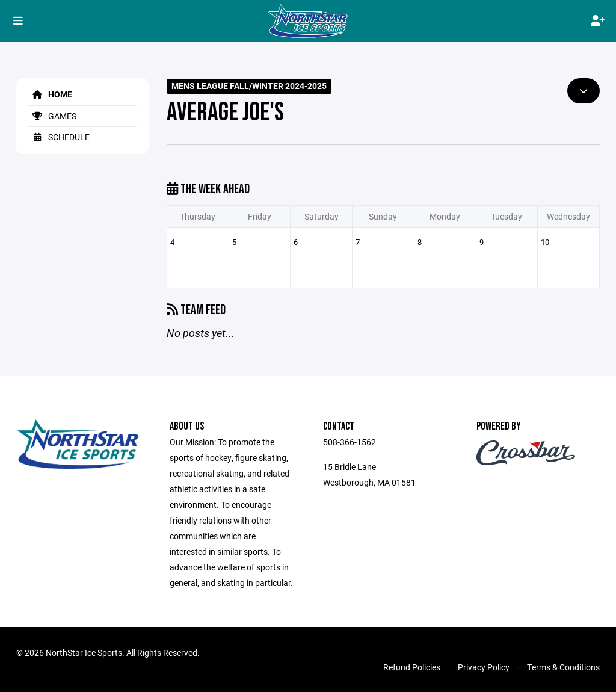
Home (50, 94)
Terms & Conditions (563, 667)
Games (52, 116)
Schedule (59, 137)
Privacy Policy (484, 667)
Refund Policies (412, 667)
